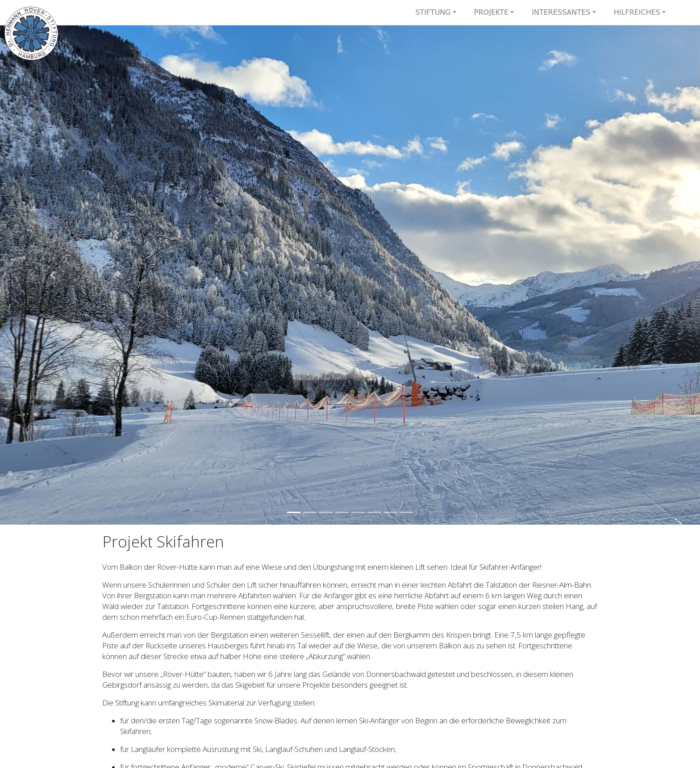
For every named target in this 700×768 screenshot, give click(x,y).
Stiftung (433, 12)
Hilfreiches (637, 12)
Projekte (491, 12)
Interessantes (561, 12)
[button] (52, 275)
